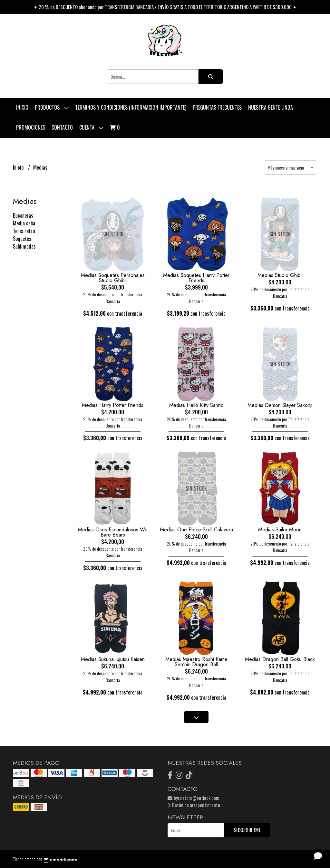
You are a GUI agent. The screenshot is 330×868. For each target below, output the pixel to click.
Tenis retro (24, 231)
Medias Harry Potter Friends (113, 405)
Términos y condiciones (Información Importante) (131, 107)
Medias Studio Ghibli (280, 275)
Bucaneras (23, 215)
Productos (52, 108)
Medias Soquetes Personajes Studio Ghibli (113, 278)
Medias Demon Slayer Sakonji (280, 405)
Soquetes (22, 239)
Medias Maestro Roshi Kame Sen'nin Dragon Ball (196, 662)
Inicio (22, 107)
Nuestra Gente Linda (271, 107)
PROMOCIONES (31, 127)
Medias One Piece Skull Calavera (196, 530)
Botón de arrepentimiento (194, 805)
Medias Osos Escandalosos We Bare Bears (113, 532)
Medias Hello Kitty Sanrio (196, 405)
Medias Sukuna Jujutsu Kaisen (113, 659)
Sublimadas (24, 246)
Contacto (62, 127)
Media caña (24, 223)
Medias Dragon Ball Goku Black (280, 659)
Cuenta (91, 128)
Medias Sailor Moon (280, 530)
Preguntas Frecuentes (217, 107)
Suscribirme (247, 830)
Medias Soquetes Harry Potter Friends (196, 278)
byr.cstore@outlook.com (193, 798)
